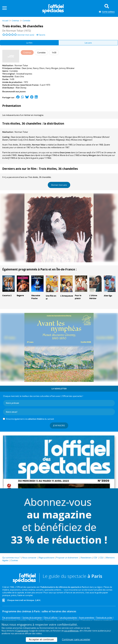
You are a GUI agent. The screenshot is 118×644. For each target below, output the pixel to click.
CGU (102, 558)
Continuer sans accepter (76, 639)
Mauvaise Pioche (36, 297)
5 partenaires (22, 631)
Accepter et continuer (41, 639)
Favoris (41, 35)
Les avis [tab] (88, 43)
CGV (95, 558)
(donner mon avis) (26, 35)
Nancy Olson (39, 68)
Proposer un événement (67, 558)
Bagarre (20, 295)
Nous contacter (29, 558)
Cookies (14, 560)
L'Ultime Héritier (93, 297)
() (23, 137)
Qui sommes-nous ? (11, 558)
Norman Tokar (21, 65)
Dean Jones (27, 68)
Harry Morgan (52, 68)
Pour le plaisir (78, 297)
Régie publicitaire (46, 558)
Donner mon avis (59, 185)
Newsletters (86, 558)
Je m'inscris (59, 426)
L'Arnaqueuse (67, 296)
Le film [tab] (29, 43)
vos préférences (71, 631)
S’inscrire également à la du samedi (30, 419)
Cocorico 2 (7, 295)
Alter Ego (108, 296)
